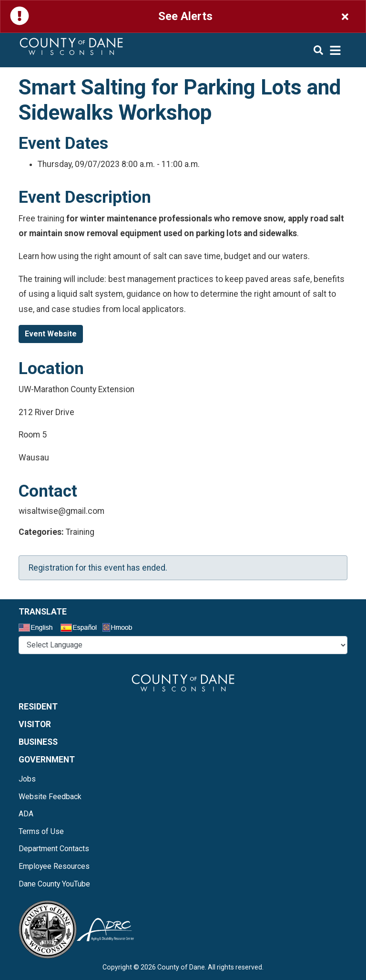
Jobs (27, 779)
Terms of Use (41, 831)
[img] (327, 50)
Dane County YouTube (54, 884)
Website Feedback (50, 797)
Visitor (35, 724)
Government (47, 760)
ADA (26, 814)
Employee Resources (54, 866)
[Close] (345, 16)
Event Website (51, 334)
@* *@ (183, 645)
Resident (38, 707)
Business (38, 742)
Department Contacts (54, 849)
